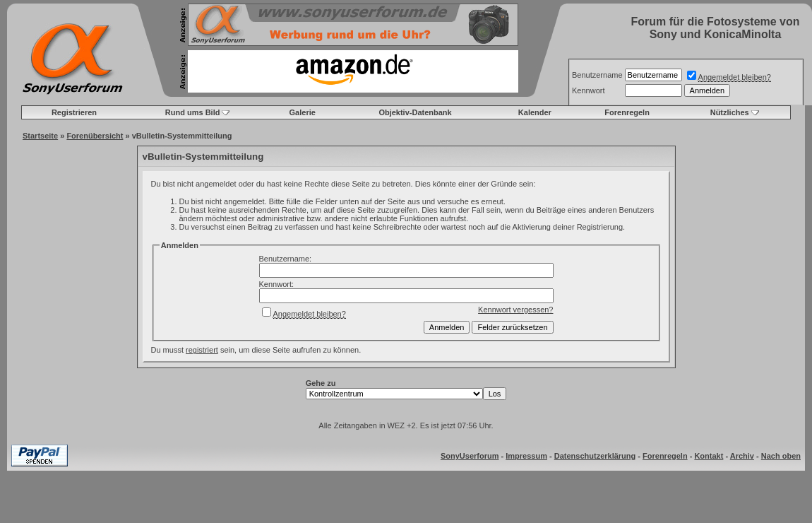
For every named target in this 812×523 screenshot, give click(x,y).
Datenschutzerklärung (595, 456)
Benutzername (597, 75)
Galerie (303, 112)
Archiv (742, 456)
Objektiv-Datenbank (415, 112)
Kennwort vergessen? (515, 310)
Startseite (40, 136)
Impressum (526, 456)
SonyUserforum (470, 456)
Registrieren (74, 112)
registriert (202, 350)
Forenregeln (627, 112)
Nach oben (781, 456)
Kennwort (588, 90)
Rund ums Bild (193, 112)
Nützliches (730, 112)
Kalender (535, 112)
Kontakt (709, 456)
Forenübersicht (95, 136)
